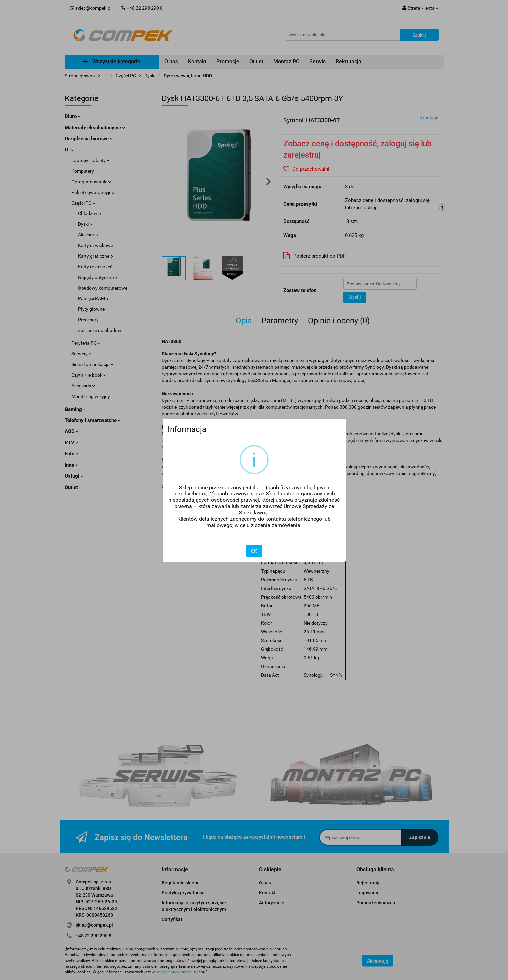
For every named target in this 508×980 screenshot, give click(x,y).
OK (254, 551)
